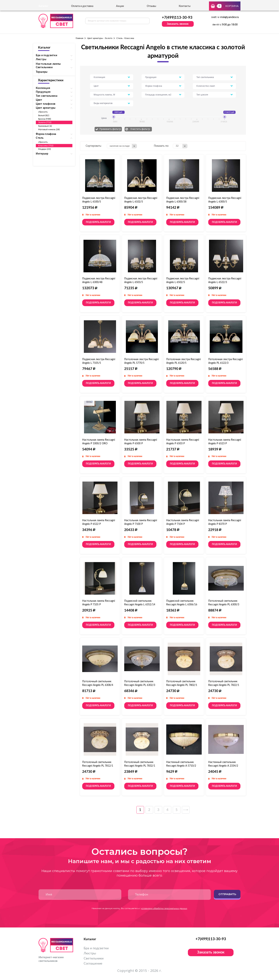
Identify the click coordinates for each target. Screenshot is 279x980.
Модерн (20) (44, 149)
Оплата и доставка (82, 6)
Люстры (90, 953)
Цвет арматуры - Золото (100, 38)
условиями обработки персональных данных (164, 908)
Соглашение (93, 964)
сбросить (43, 112)
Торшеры (42, 72)
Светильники (94, 959)
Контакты (185, 6)
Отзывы (151, 6)
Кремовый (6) (45, 126)
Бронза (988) (45, 119)
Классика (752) (46, 146)
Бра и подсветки (96, 948)
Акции (120, 6)
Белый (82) (44, 115)
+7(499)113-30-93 (177, 18)
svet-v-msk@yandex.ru (225, 17)
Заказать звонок (178, 24)
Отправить (227, 894)
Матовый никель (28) (49, 129)
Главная (79, 38)
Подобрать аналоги (98, 222)
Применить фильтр (110, 129)
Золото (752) (45, 122)
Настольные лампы (48, 64)
